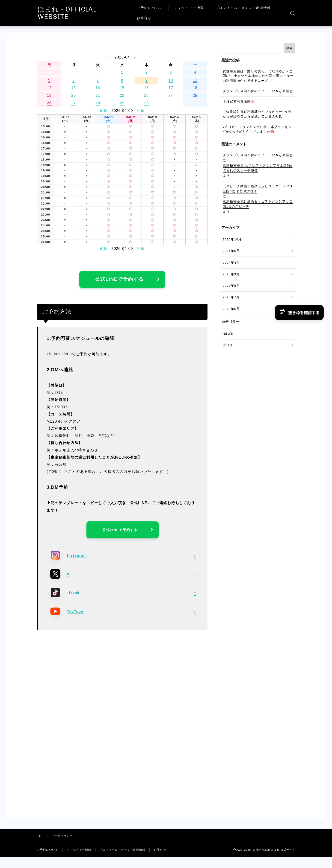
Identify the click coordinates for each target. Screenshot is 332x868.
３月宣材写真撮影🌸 (239, 101)
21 (98, 95)
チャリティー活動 (194, 8)
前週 (104, 111)
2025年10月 (232, 239)
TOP (41, 839)
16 (146, 88)
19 (49, 95)
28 (98, 103)
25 (195, 95)
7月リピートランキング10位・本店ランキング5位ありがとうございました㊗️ (257, 129)
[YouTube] (123, 614)
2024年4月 (231, 263)
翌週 (141, 111)
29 (122, 103)
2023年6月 (231, 309)
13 (74, 88)
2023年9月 (231, 274)
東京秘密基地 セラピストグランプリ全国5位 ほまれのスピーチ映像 (258, 168)
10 (171, 80)
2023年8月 (231, 286)
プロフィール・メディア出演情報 (248, 8)
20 (74, 95)
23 (146, 95)
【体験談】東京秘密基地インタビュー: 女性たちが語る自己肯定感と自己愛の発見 (257, 114)
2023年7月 (231, 297)
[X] (123, 576)
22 (122, 95)
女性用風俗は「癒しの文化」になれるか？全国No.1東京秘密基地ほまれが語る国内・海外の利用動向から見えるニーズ (258, 76)
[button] (299, 312)
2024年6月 (231, 251)
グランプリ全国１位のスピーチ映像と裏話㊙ (258, 91)
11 (195, 80)
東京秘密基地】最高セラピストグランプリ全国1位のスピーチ (258, 204)
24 (171, 95)
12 (49, 88)
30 (146, 103)
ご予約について (155, 8)
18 (195, 88)
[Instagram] (123, 558)
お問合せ (149, 18)
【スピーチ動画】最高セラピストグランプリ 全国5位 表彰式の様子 (258, 189)
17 (171, 88)
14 (98, 88)
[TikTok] (123, 595)
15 (122, 88)
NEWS (228, 334)
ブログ (228, 345)
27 (74, 103)
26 (49, 103)
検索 (289, 48)
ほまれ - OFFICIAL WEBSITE (87, 13)
